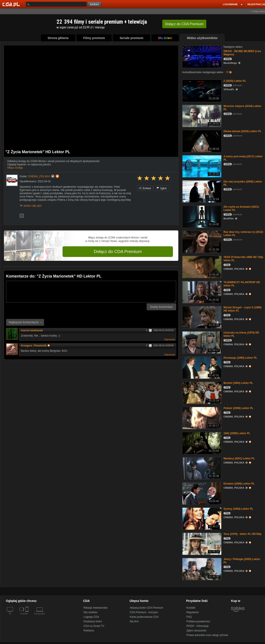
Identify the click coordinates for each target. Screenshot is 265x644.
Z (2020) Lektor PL (235, 81)
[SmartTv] (27, 616)
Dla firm (134, 621)
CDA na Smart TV (94, 626)
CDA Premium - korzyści (144, 612)
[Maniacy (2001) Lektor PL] (201, 468)
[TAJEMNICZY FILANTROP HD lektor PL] (201, 292)
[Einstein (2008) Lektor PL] (201, 493)
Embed (145, 188)
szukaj (95, 4)
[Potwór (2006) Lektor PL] (201, 418)
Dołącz (184, 24)
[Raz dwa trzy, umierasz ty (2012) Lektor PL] (201, 241)
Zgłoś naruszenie (196, 631)
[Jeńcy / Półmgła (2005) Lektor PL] (201, 569)
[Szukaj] (56, 4)
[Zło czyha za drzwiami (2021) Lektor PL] (201, 216)
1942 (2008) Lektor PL (237, 433)
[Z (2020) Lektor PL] (201, 90)
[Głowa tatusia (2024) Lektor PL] (201, 141)
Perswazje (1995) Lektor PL (240, 358)
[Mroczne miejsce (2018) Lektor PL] (201, 116)
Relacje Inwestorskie (96, 608)
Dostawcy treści (93, 621)
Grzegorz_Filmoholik (35, 346)
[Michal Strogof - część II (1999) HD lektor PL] (201, 317)
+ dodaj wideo (258, 11)
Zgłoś (162, 188)
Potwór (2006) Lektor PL (238, 408)
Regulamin (193, 612)
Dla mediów (90, 612)
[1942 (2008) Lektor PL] (201, 443)
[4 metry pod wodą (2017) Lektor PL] (201, 166)
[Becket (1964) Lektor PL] (201, 392)
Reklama (89, 631)
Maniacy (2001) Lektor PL (239, 458)
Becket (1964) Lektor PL (238, 383)
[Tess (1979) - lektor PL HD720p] (201, 543)
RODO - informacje (197, 626)
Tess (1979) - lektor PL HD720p (242, 534)
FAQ (189, 617)
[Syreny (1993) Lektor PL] (201, 518)
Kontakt (191, 608)
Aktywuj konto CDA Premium (146, 608)
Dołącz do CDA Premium (118, 251)
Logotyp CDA (91, 617)
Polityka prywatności (198, 621)
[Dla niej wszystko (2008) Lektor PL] (201, 191)
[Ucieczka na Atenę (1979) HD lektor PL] (201, 342)
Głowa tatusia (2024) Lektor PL (243, 131)
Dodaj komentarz (161, 307)
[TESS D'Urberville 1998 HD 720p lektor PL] (201, 267)
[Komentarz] (91, 292)
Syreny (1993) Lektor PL (238, 509)
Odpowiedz (170, 339)
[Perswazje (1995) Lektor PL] (201, 367)
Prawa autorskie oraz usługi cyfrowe (207, 635)
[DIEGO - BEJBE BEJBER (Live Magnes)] (201, 56)
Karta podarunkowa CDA (144, 617)
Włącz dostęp (15, 168)
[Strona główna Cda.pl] (12, 4)
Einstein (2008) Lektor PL (239, 484)
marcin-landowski (32, 330)
